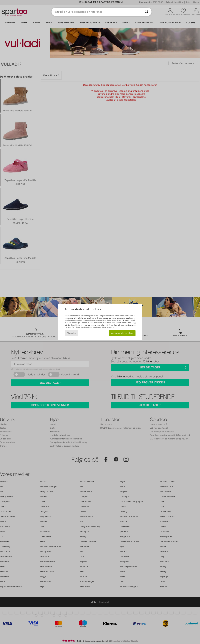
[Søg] (146, 12)
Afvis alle (71, 333)
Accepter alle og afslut (122, 333)
